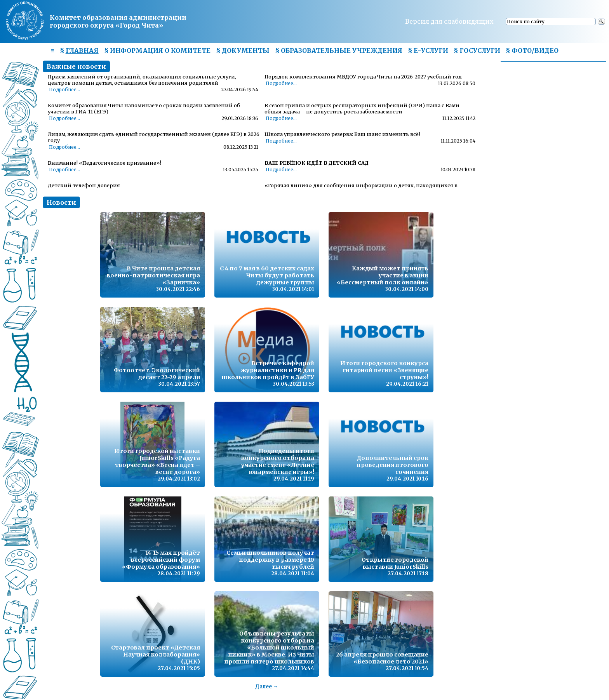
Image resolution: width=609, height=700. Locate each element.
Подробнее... (64, 90)
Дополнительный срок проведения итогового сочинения (392, 465)
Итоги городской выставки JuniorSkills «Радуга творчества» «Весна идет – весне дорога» (157, 461)
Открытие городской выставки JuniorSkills (395, 563)
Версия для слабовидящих (449, 21)
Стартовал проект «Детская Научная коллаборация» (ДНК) (156, 655)
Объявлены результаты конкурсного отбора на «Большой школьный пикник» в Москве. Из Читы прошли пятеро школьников (269, 648)
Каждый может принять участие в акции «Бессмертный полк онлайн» (383, 275)
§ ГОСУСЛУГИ (477, 50)
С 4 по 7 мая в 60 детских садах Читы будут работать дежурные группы (267, 275)
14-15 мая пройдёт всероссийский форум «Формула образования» (161, 560)
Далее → (267, 686)
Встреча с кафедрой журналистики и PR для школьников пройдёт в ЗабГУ (268, 370)
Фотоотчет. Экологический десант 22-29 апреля (157, 374)
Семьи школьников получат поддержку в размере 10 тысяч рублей (270, 560)
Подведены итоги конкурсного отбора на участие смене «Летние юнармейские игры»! (278, 461)
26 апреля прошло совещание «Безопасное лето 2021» (382, 658)
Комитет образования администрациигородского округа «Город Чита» (118, 21)
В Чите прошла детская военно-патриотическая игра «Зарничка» (153, 275)
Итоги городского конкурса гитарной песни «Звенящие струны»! (384, 370)
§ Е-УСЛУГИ (428, 50)
